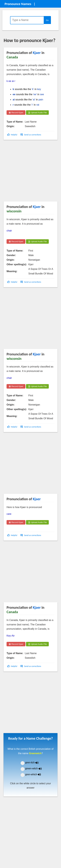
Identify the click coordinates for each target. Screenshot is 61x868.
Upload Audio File (37, 113)
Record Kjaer (16, 113)
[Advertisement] (29, 172)
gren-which (35, 774)
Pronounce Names (18, 4)
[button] (12, 135)
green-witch (35, 768)
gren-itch (34, 762)
